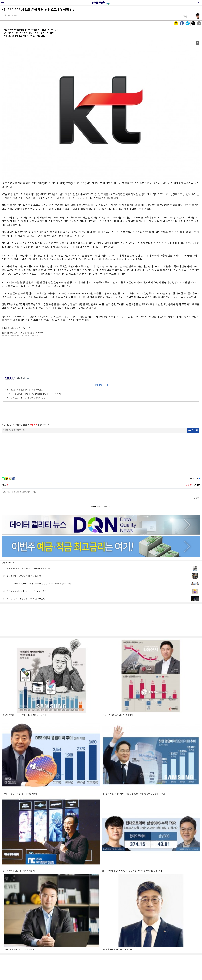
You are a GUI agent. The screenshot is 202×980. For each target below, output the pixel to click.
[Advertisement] (101, 355)
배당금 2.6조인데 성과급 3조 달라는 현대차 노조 (26, 398)
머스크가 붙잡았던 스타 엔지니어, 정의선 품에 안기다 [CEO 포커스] (34, 394)
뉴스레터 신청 (193, 430)
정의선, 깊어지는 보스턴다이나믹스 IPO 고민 (25, 390)
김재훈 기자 (23, 378)
